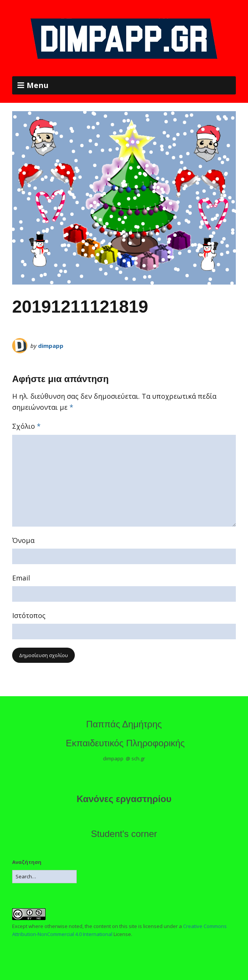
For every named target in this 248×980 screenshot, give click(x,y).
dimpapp (51, 346)
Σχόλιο (26, 426)
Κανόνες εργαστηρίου (124, 799)
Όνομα (23, 540)
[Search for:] (44, 877)
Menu (38, 85)
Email (21, 578)
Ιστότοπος (29, 615)
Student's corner (124, 834)
